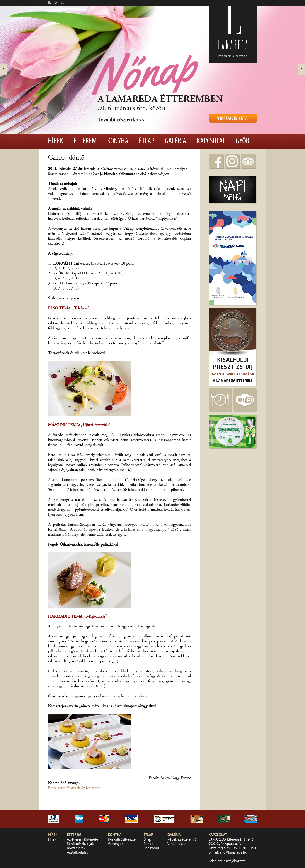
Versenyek (116, 844)
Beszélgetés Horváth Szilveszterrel (75, 788)
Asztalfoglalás (77, 853)
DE (62, 3)
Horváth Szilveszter (122, 840)
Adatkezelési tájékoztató (227, 861)
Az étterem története (82, 840)
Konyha (118, 141)
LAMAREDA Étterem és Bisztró (231, 840)
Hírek (56, 141)
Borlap (148, 844)
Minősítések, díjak (80, 844)
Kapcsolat (211, 141)
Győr (242, 141)
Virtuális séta (177, 844)
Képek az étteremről (183, 840)
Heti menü (151, 848)
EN (56, 3)
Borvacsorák (76, 848)
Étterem (85, 141)
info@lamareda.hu (233, 853)
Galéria (175, 141)
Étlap (147, 141)
